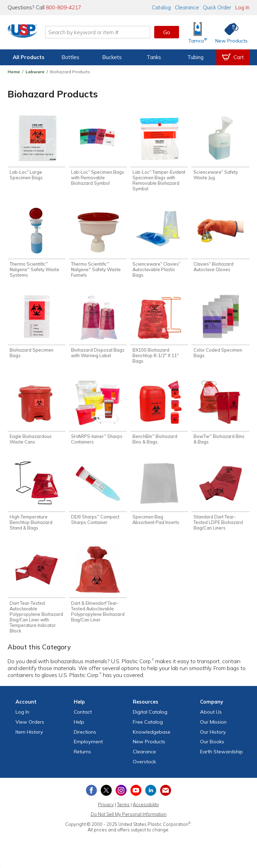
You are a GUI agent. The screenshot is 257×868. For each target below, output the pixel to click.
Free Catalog (148, 727)
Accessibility (146, 810)
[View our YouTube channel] (136, 795)
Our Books (212, 747)
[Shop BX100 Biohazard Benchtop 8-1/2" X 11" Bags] (159, 331)
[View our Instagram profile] (121, 795)
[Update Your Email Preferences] (166, 795)
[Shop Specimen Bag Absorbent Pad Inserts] (159, 497)
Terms (123, 810)
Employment (88, 747)
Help (79, 727)
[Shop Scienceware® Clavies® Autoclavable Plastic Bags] (159, 244)
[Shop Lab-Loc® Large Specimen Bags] (37, 149)
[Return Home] (27, 34)
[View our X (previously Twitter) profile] (106, 795)
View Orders (30, 727)
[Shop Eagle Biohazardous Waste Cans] (37, 415)
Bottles (70, 57)
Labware (35, 72)
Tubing (195, 57)
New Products (149, 747)
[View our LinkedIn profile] (151, 795)
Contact (83, 717)
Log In (242, 7)
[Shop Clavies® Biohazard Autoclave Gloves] (220, 241)
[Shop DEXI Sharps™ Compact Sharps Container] (98, 497)
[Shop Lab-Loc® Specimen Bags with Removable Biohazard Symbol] (98, 151)
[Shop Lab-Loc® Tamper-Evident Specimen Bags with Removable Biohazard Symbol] (159, 154)
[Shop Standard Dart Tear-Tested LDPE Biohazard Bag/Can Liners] (220, 499)
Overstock (144, 767)
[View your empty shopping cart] (233, 57)
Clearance (187, 7)
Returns (82, 757)
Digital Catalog (150, 717)
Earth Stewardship (221, 757)
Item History (29, 737)
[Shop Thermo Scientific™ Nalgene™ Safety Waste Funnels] (98, 244)
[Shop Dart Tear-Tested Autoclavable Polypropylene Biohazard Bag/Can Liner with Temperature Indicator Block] (37, 595)
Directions (85, 737)
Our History (213, 737)
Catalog (161, 7)
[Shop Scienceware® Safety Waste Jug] (220, 149)
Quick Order (217, 7)
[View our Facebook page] (91, 795)
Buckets (112, 57)
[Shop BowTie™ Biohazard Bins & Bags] (220, 415)
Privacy (106, 810)
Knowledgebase (152, 737)
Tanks (154, 57)
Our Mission (213, 727)
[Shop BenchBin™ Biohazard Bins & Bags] (159, 415)
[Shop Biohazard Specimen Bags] (37, 328)
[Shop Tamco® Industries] (198, 32)
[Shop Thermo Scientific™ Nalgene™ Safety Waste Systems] (37, 244)
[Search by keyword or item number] (102, 32)
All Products (29, 57)
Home (14, 72)
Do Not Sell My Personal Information (129, 820)
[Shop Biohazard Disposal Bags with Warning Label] (98, 328)
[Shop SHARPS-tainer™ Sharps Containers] (98, 415)
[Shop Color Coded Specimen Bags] (220, 328)
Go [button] (167, 32)
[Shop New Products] (229, 32)
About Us (211, 717)
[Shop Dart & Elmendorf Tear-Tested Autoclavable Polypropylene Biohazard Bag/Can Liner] (98, 589)
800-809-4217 (63, 7)
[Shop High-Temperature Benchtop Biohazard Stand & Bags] (37, 499)
